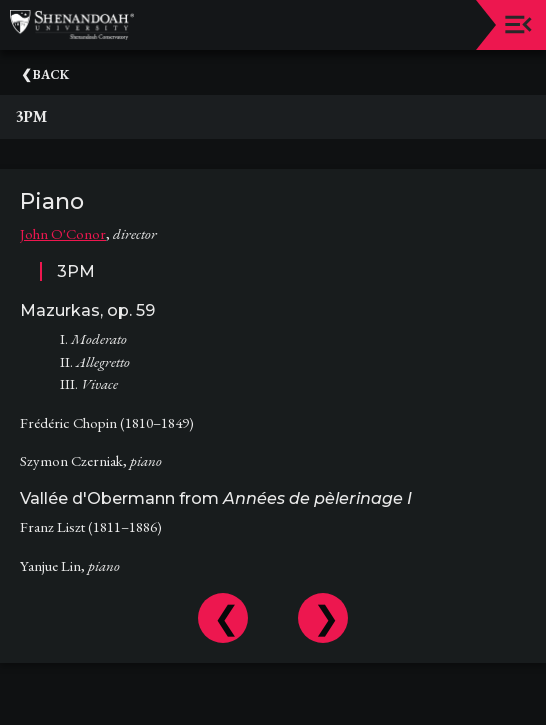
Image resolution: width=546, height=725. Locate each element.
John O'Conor (63, 233)
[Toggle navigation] (518, 24)
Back (51, 74)
